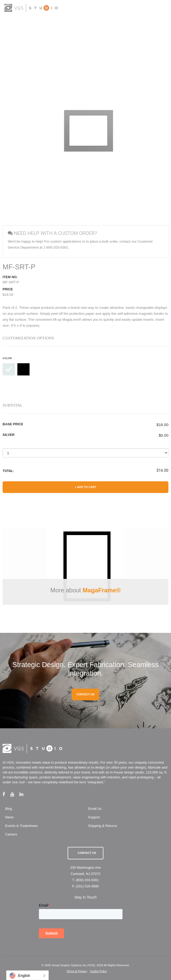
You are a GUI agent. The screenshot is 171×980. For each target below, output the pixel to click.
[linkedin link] (24, 794)
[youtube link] (15, 794)
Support (94, 817)
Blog (9, 809)
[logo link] (31, 8)
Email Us (95, 809)
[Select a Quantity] (85, 453)
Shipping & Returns (103, 826)
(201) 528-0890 (87, 886)
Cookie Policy (98, 971)
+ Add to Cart (86, 487)
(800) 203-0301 (87, 880)
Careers (11, 834)
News (9, 817)
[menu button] (162, 8)
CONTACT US (85, 694)
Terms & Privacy (77, 971)
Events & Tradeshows (22, 826)
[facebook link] (6, 794)
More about (85, 590)
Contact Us (87, 853)
